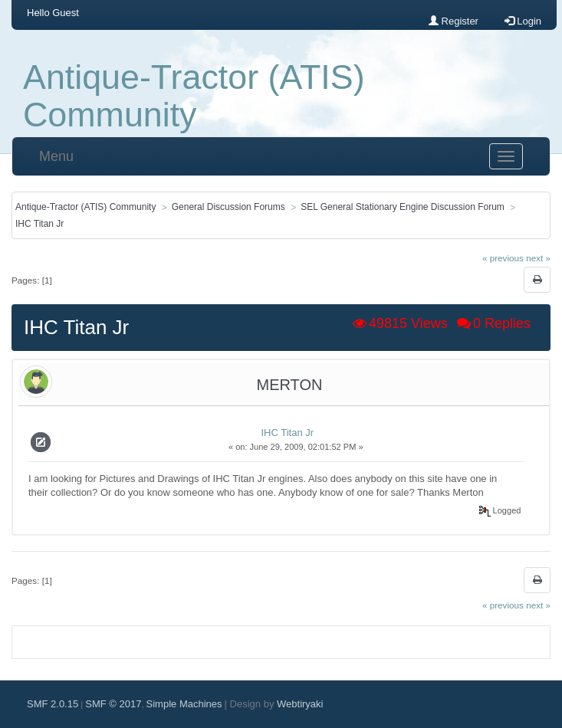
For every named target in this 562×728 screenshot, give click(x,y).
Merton (290, 385)
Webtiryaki (300, 704)
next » (538, 258)
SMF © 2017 (113, 704)
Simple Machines (184, 704)
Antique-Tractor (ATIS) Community (194, 96)
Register (454, 21)
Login (523, 21)
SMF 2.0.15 (53, 704)
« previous (503, 258)
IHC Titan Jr (287, 433)
